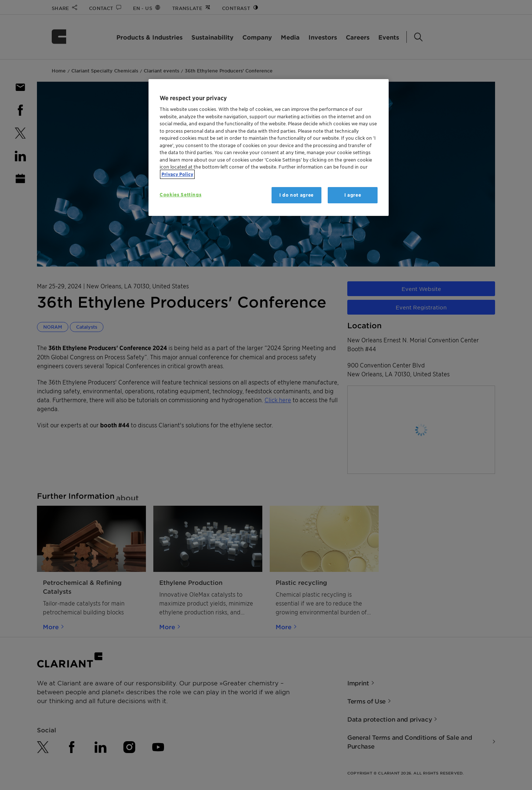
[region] (269, 148)
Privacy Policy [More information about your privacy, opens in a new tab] (177, 174)
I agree (353, 195)
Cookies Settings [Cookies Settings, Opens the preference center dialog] (180, 195)
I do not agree (296, 195)
